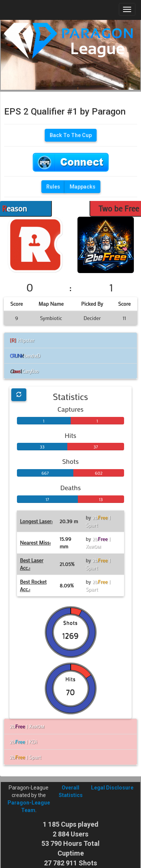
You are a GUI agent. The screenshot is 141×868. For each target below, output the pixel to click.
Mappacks (83, 187)
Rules (53, 187)
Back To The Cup (71, 135)
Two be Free (119, 208)
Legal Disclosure (112, 788)
